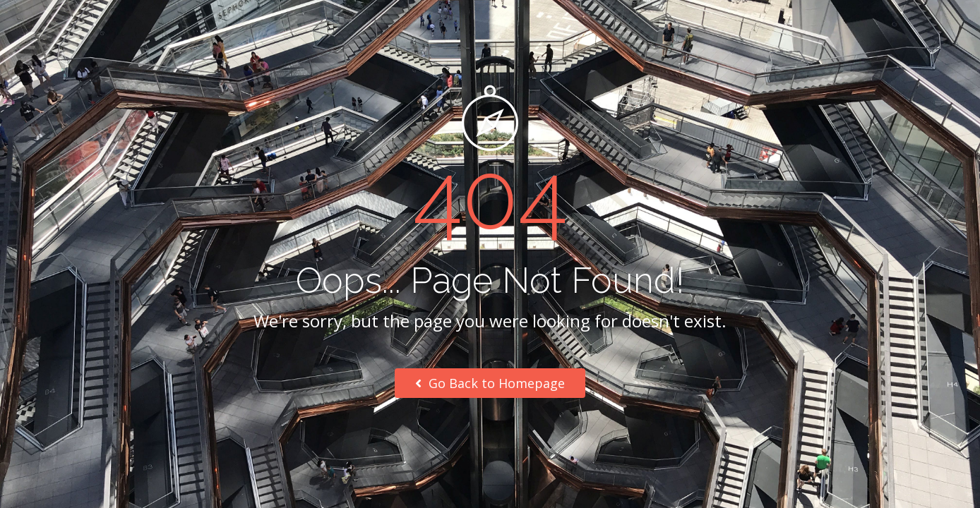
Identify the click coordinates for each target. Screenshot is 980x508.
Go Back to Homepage (490, 383)
